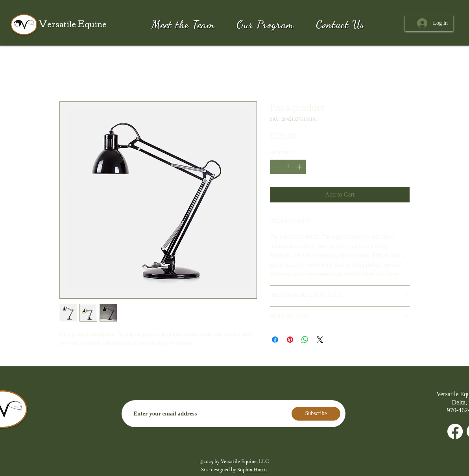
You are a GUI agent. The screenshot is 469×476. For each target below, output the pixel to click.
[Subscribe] (316, 414)
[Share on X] (320, 340)
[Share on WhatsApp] (305, 340)
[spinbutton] (288, 167)
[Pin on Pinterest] (290, 340)
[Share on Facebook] (275, 340)
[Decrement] (276, 167)
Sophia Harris (252, 470)
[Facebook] (455, 431)
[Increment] (300, 167)
